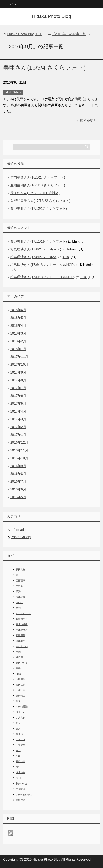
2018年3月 (18, 333)
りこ (18, 750)
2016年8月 (18, 474)
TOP (24, 34)
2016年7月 (18, 482)
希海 (18, 591)
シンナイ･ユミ (24, 613)
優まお (19, 734)
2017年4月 (18, 411)
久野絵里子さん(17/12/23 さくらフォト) (40, 201)
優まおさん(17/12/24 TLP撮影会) (35, 193)
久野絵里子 (22, 619)
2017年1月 (18, 435)
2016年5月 (18, 497)
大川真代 (21, 718)
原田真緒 (21, 570)
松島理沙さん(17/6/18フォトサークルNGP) (43, 265)
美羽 (18, 767)
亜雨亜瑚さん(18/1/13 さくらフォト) (38, 185)
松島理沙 (21, 635)
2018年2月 (18, 341)
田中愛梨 (21, 745)
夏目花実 (21, 761)
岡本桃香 (21, 772)
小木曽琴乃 (22, 630)
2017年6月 (18, 396)
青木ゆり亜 (22, 624)
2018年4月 (18, 326)
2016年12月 (19, 443)
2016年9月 (18, 466)
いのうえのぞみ (24, 795)
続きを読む (88, 120)
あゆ (18, 756)
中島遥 (19, 586)
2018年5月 (18, 318)
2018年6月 (18, 310)
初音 (18, 723)
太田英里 (21, 679)
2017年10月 (19, 365)
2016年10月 (19, 458)
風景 (18, 701)
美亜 (19, 778)
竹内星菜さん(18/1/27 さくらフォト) (38, 177)
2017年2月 (18, 427)
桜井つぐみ (22, 783)
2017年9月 (18, 372)
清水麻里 (21, 641)
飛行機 (19, 657)
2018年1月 (18, 349)
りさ (66, 257)
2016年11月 (19, 450)
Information (19, 530)
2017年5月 (18, 404)
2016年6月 (18, 489)
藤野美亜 (21, 696)
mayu (19, 674)
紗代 (18, 608)
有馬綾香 (21, 597)
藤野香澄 (21, 800)
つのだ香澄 (22, 707)
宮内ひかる (22, 663)
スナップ (21, 739)
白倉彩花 (21, 789)
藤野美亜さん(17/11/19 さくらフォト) (39, 241)
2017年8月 (18, 380)
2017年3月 (18, 419)
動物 (18, 668)
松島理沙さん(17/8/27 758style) (34, 249)
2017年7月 (18, 388)
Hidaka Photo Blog (51, 16)
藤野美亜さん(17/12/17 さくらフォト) (39, 209)
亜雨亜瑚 (21, 580)
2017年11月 (19, 357)
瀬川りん (21, 712)
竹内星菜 (21, 685)
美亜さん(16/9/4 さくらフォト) (44, 68)
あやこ (19, 602)
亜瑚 (18, 652)
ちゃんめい (22, 646)
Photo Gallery (13, 92)
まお (18, 728)
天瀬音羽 (21, 690)
